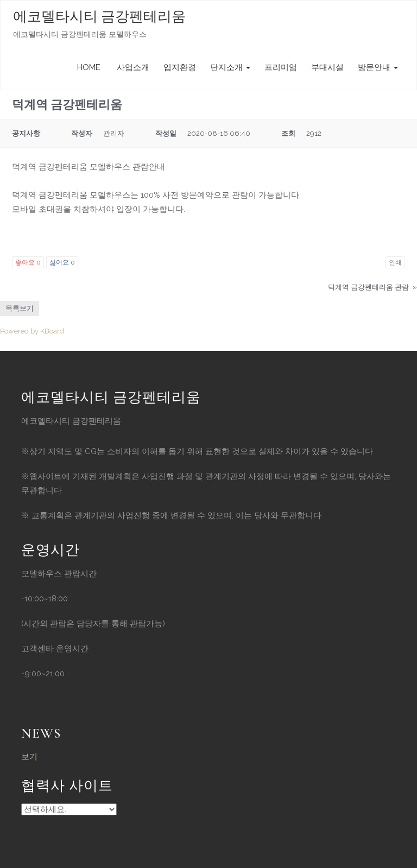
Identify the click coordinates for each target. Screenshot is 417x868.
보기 (29, 757)
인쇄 (395, 262)
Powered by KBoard (32, 331)
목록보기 (20, 308)
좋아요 (28, 262)
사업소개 (132, 67)
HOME (89, 67)
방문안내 (378, 67)
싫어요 (62, 262)
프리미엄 (281, 67)
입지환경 (180, 67)
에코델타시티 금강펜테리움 (99, 17)
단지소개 (230, 67)
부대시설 (327, 67)
